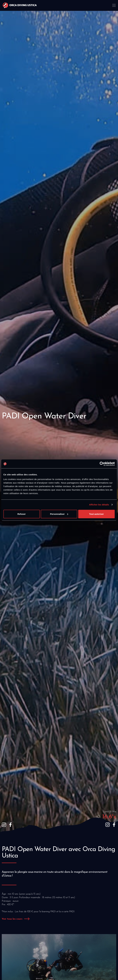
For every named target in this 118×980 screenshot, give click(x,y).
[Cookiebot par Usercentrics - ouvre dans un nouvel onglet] (102, 464)
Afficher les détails (99, 505)
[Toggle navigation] (114, 6)
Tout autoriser (96, 514)
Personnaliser (59, 514)
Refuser (22, 514)
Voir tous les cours (12, 919)
